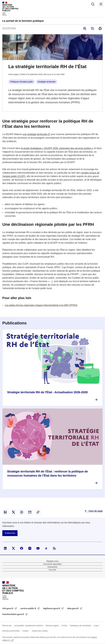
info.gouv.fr (8, 608)
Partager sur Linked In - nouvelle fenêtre (5, 512)
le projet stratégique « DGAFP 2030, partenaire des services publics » (57, 148)
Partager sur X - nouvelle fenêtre (13, 512)
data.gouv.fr (73, 608)
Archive (64, 626)
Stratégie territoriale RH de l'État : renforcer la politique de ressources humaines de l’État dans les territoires (48, 473)
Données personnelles (11, 631)
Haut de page (95, 511)
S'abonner (10, 533)
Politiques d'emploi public (22, 82)
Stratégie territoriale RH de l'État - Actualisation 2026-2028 (47, 392)
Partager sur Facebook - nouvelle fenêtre (22, 512)
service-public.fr (29, 608)
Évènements (52, 567)
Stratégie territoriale (47, 82)
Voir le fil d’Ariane (9, 28)
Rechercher (93, 4)
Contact (25, 631)
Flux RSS (52, 570)
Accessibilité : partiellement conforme (29, 626)
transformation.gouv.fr (14, 614)
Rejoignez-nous (52, 561)
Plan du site (7, 626)
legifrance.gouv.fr (52, 608)
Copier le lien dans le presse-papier (38, 512)
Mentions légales (52, 626)
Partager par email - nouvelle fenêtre (30, 512)
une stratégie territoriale (35, 134)
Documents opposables (52, 564)
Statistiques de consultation (81, 626)
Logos (96, 626)
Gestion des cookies (40, 631)
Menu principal (101, 4)
